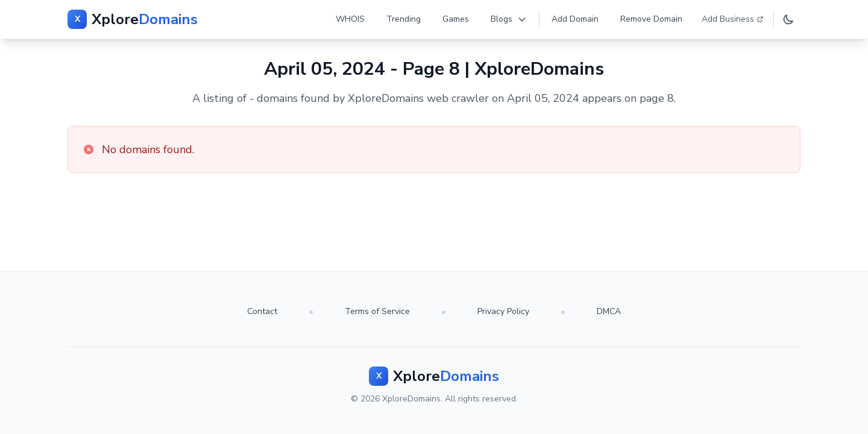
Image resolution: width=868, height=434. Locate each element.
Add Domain (575, 19)
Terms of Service (377, 311)
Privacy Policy (503, 311)
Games (456, 19)
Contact (262, 311)
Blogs (509, 19)
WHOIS (350, 19)
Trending (404, 19)
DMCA (609, 311)
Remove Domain (651, 19)
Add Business (733, 19)
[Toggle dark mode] (788, 19)
